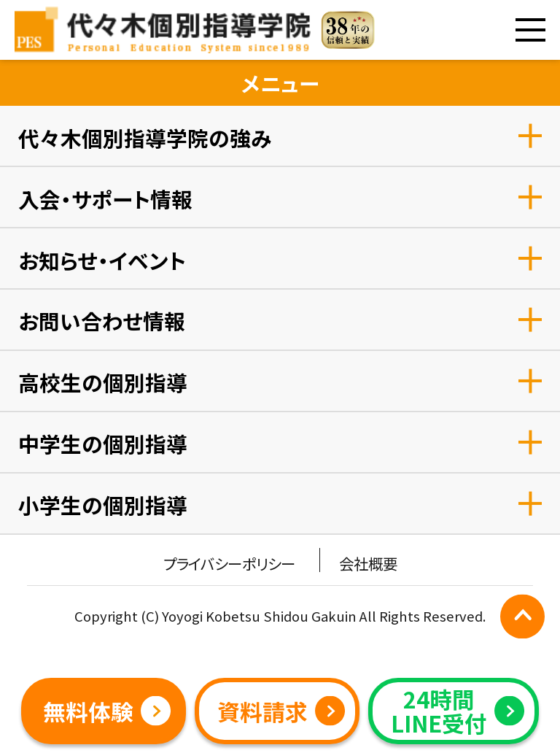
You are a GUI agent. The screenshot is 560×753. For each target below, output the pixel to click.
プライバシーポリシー (229, 563)
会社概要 (368, 563)
